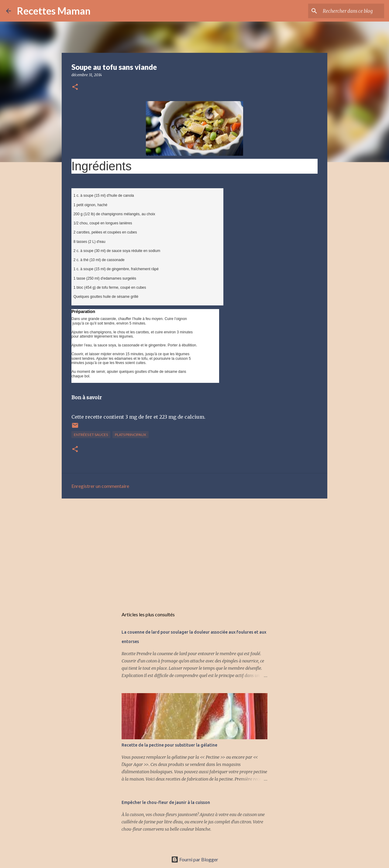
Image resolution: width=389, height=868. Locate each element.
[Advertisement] (194, 550)
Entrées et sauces (91, 435)
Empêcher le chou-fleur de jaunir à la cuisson (166, 802)
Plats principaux (131, 435)
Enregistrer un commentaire (100, 486)
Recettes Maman (54, 11)
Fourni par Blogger (195, 859)
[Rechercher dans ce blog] (352, 11)
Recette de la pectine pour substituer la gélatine (169, 745)
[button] (75, 87)
